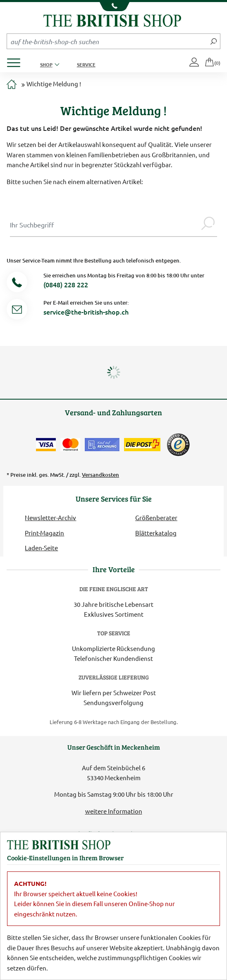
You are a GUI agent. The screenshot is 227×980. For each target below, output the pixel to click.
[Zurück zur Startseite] (112, 20)
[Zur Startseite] (12, 85)
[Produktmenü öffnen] (17, 60)
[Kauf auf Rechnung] (102, 445)
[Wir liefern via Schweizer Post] (142, 445)
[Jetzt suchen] (214, 41)
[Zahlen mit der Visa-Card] (46, 445)
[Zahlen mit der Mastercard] (70, 445)
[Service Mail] (17, 311)
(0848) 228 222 (66, 284)
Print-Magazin (44, 533)
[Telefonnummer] (17, 283)
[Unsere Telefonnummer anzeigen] (113, 7)
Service (86, 64)
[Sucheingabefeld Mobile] (107, 41)
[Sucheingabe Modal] (104, 225)
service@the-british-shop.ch (86, 312)
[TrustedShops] (178, 445)
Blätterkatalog (156, 533)
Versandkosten (100, 475)
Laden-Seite (41, 548)
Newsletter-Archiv (50, 517)
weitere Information (114, 811)
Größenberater (156, 517)
